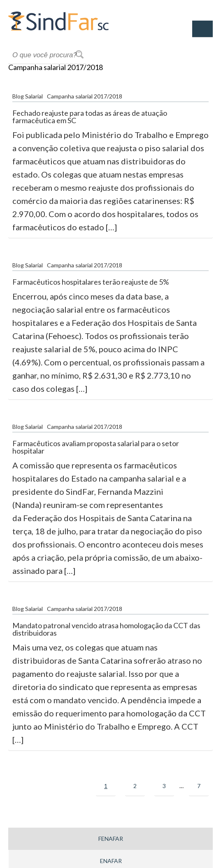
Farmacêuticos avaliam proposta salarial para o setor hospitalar (96, 447)
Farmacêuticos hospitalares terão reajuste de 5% (91, 282)
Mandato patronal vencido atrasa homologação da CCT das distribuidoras (106, 629)
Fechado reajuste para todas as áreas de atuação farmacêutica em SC (90, 117)
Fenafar (111, 839)
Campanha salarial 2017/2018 (85, 96)
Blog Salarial (28, 96)
